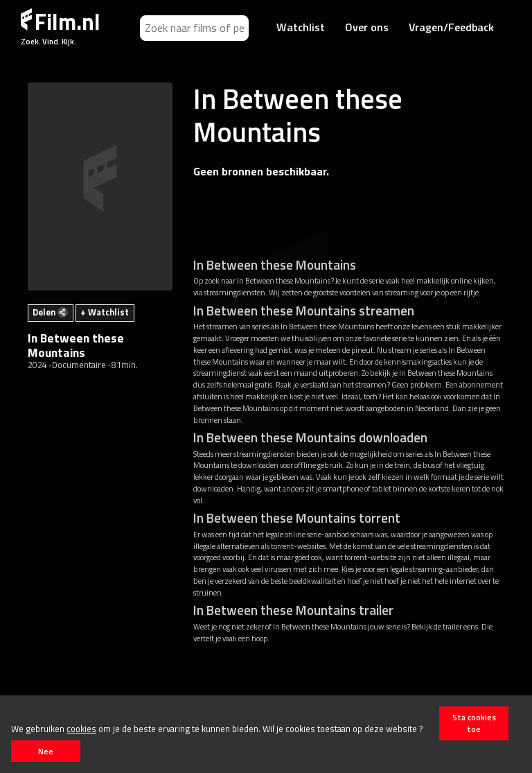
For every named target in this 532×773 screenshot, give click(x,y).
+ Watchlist (105, 312)
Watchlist (301, 27)
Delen (50, 312)
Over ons (367, 27)
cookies (81, 729)
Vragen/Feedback (451, 27)
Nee (46, 751)
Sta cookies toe (474, 723)
